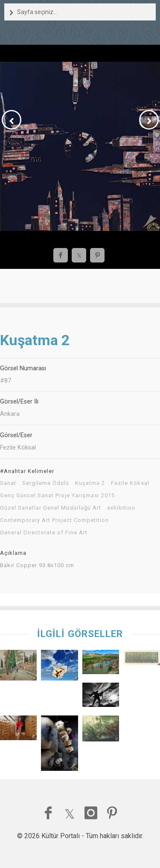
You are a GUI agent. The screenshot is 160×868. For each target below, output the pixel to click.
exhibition (121, 508)
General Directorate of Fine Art (44, 533)
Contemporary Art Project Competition (54, 520)
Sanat (8, 483)
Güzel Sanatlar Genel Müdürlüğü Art (51, 508)
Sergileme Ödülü (46, 483)
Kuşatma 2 (90, 483)
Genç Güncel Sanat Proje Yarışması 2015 (57, 496)
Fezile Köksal (130, 483)
